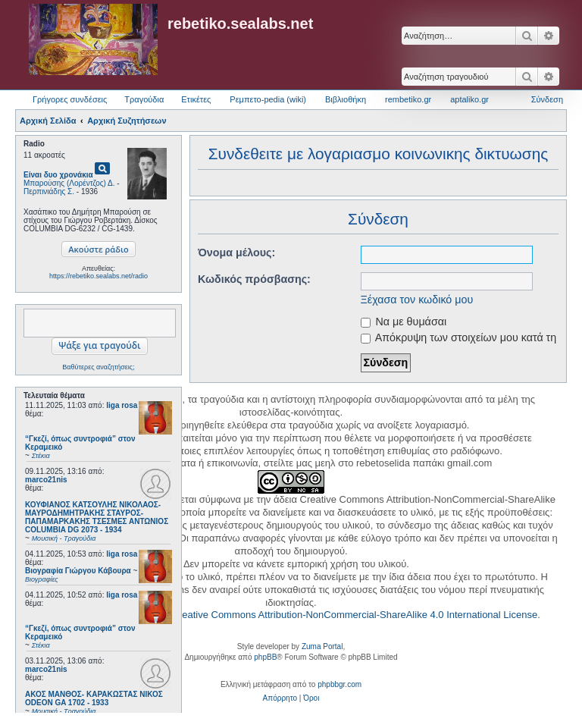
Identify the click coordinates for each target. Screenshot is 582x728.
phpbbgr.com (339, 684)
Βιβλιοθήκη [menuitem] (346, 99)
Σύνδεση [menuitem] (547, 99)
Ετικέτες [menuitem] (196, 99)
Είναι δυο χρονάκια (58, 175)
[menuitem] (280, 698)
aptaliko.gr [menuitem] (469, 99)
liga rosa (122, 405)
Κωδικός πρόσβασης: (254, 279)
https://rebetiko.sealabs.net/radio (99, 276)
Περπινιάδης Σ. (49, 191)
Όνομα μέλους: (236, 253)
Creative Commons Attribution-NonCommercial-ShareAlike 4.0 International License (354, 615)
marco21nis (46, 480)
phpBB (265, 657)
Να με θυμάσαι (404, 322)
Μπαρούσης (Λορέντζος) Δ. (69, 183)
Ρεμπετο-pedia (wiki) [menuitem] (268, 99)
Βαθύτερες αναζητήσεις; (98, 367)
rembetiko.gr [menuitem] (408, 99)
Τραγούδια (144, 99)
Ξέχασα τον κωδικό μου (417, 300)
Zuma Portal (322, 646)
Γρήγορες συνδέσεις (70, 99)
